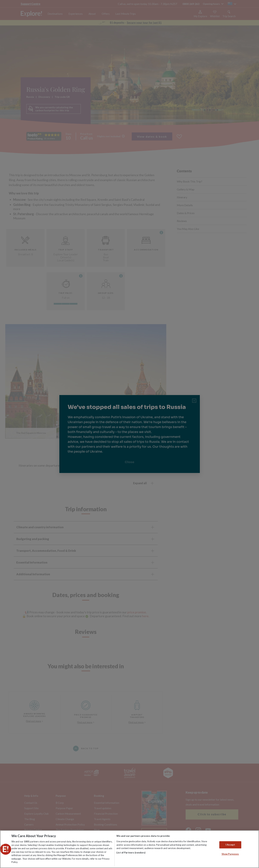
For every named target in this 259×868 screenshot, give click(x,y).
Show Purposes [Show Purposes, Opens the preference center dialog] (230, 854)
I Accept (230, 845)
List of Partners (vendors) (131, 853)
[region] (129, 849)
